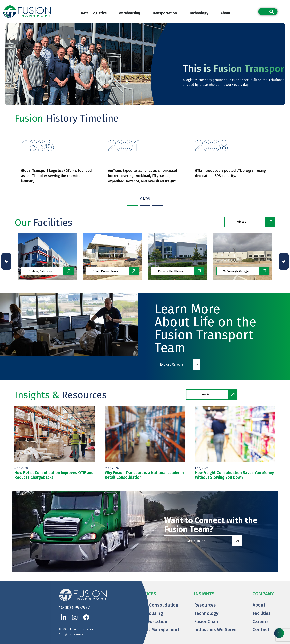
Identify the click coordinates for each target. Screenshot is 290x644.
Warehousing (129, 13)
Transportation (165, 13)
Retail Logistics (94, 13)
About (225, 13)
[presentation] (6, 261)
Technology (199, 13)
